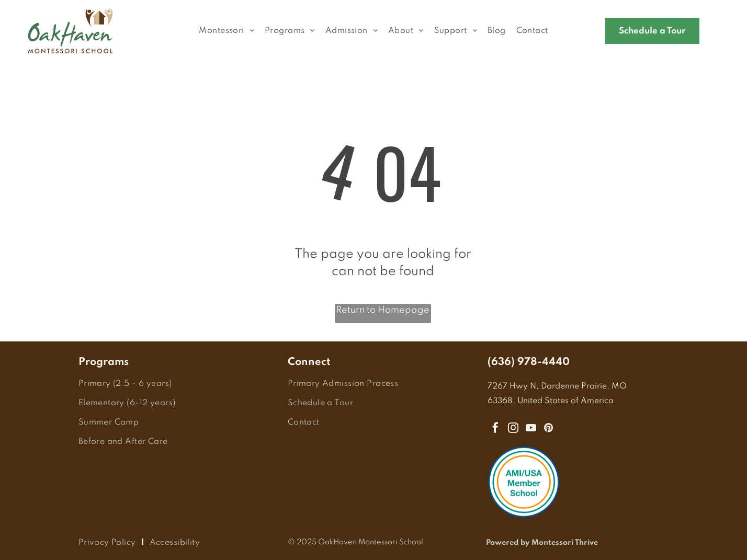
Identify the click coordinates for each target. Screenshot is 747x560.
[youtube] (531, 429)
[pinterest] (549, 429)
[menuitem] (227, 31)
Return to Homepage (383, 310)
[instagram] (513, 429)
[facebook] (495, 429)
